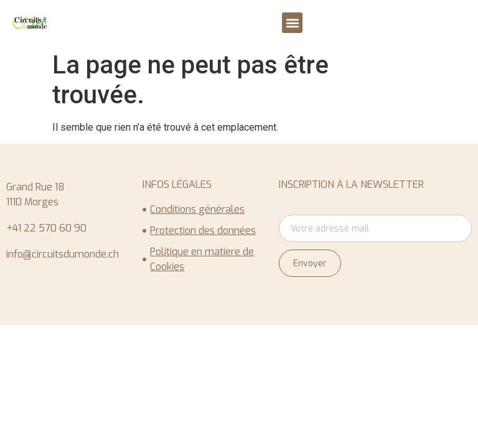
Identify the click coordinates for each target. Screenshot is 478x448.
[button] (292, 23)
